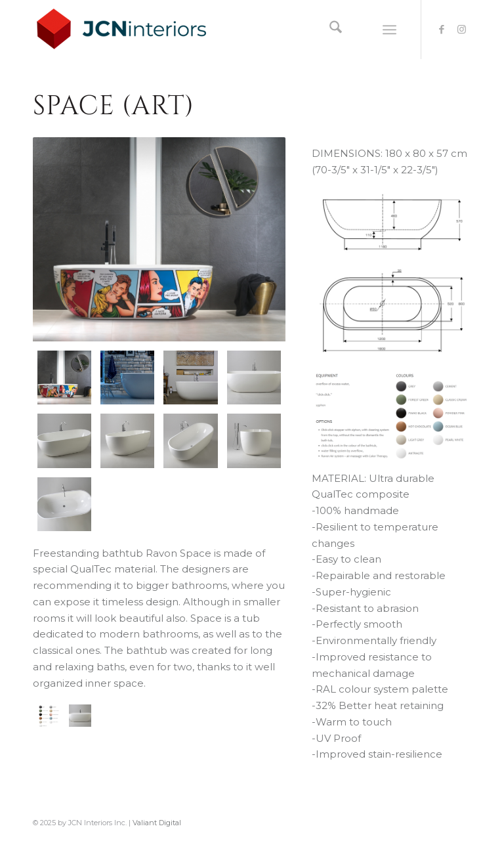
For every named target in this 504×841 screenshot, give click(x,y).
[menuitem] (329, 30)
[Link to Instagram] (461, 30)
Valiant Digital (157, 823)
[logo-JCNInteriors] (132, 30)
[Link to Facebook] (442, 30)
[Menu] (389, 30)
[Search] (329, 30)
